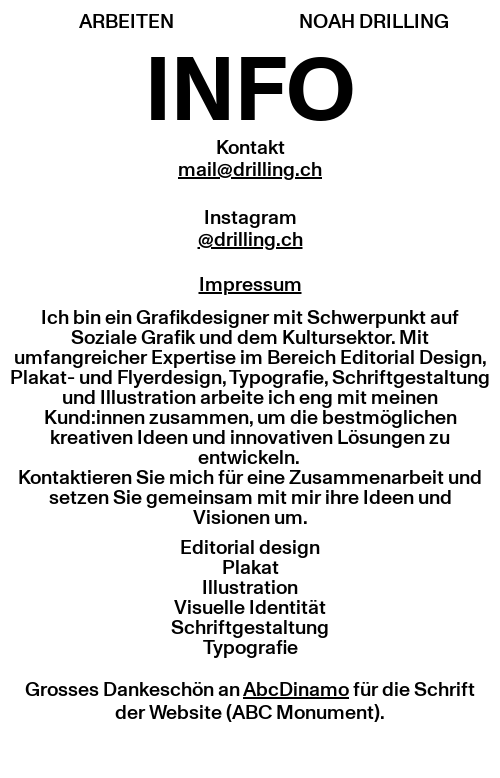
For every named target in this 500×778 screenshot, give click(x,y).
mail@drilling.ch (250, 170)
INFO (250, 93)
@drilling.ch (250, 240)
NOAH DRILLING (374, 22)
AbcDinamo (296, 690)
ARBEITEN (126, 22)
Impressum (250, 285)
